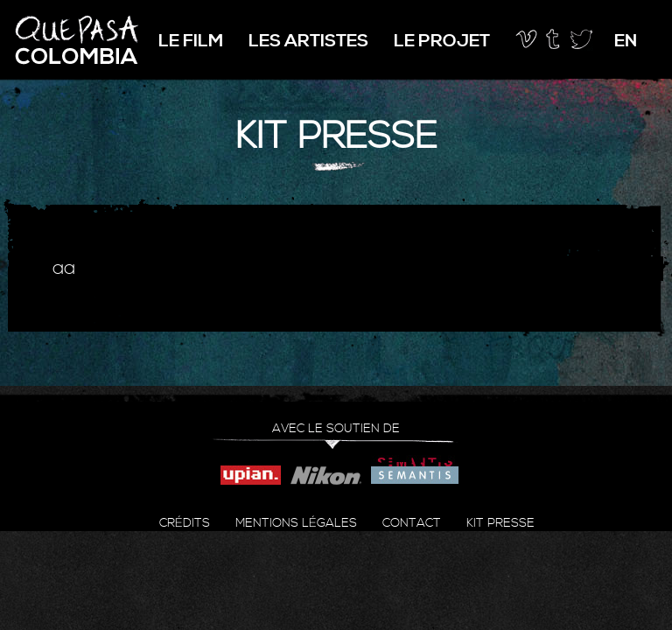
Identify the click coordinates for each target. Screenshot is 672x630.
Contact (412, 523)
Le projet (442, 42)
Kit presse (500, 523)
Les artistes (308, 42)
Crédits (185, 523)
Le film (191, 42)
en (626, 42)
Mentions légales (296, 523)
